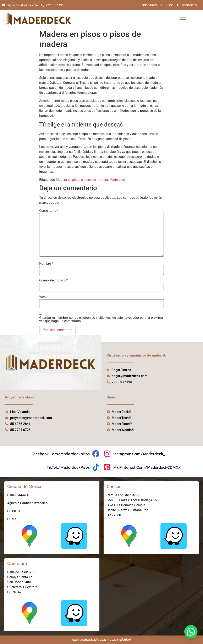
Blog (169, 5)
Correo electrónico (54, 280)
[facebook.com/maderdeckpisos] (96, 454)
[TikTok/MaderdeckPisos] (96, 467)
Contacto (189, 5)
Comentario (49, 211)
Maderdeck (117, 180)
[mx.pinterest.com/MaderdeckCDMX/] (107, 467)
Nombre (46, 264)
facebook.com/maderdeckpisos (61, 454)
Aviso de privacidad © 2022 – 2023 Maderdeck (102, 640)
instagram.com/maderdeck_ (139, 454)
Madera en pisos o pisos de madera (82, 180)
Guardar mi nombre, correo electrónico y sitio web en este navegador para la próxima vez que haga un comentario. (101, 319)
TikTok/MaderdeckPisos (68, 467)
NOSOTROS (149, 5)
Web (42, 297)
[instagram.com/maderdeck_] (107, 454)
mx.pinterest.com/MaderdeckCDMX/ (147, 467)
